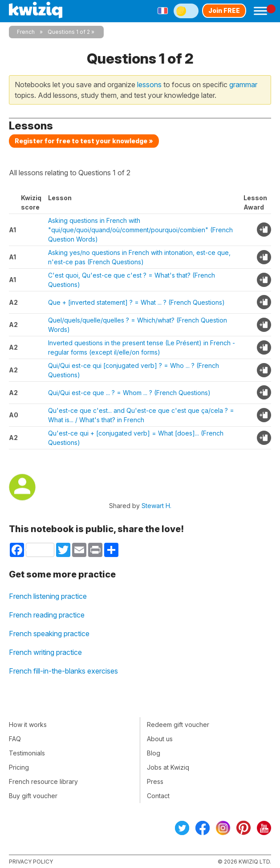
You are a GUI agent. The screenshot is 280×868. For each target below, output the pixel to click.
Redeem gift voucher (178, 725)
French (26, 32)
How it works (28, 725)
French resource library (43, 781)
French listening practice (48, 596)
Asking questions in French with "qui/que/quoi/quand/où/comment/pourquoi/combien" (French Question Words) (140, 230)
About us (160, 739)
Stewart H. (156, 506)
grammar (243, 85)
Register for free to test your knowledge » (84, 141)
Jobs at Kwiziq (168, 767)
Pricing (19, 767)
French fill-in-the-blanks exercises (63, 671)
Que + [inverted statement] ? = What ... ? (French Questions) (136, 302)
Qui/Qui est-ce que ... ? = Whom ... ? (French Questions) (129, 393)
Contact (158, 796)
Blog (154, 753)
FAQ (15, 739)
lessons (149, 85)
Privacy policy (31, 862)
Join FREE (224, 10)
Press (155, 781)
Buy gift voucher (33, 796)
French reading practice (47, 615)
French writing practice (45, 652)
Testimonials (27, 753)
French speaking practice (49, 634)
